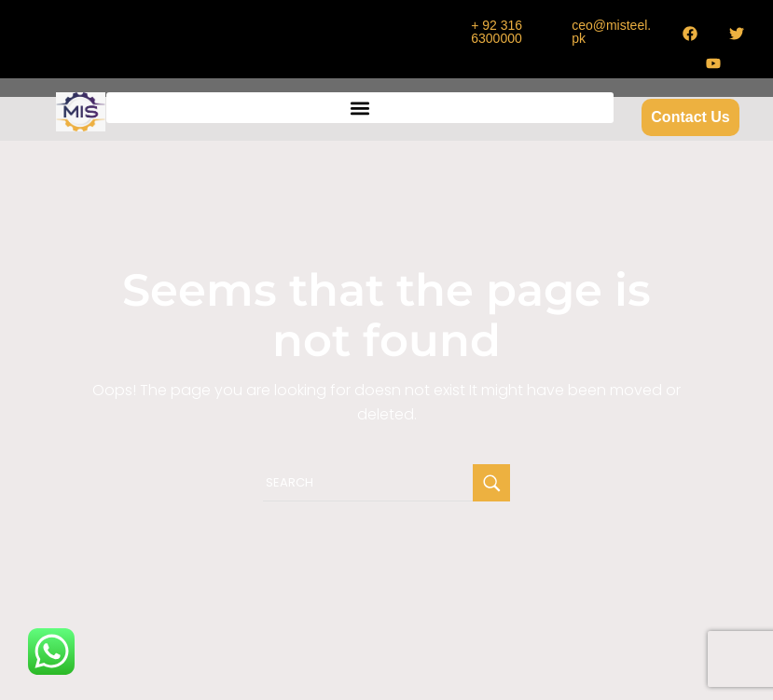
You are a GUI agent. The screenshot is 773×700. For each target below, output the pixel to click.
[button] (359, 108)
